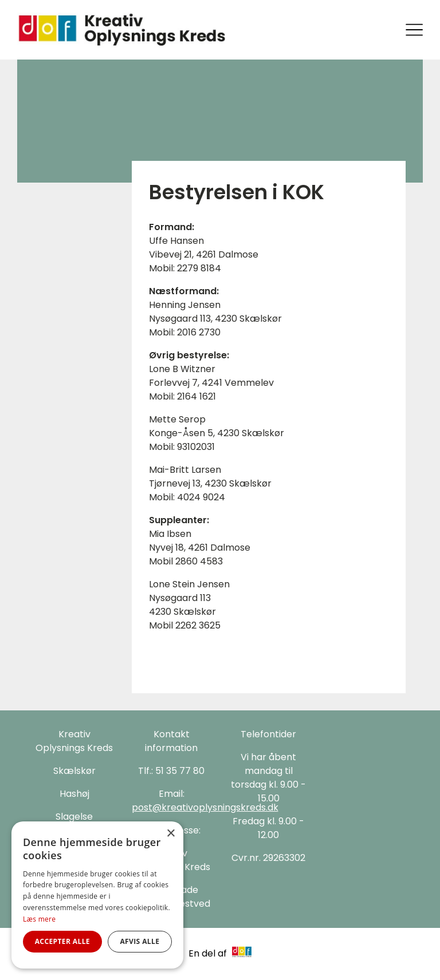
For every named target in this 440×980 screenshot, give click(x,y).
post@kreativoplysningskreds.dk (205, 807)
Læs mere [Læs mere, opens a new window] (39, 919)
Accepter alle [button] (62, 941)
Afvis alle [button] (140, 941)
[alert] (97, 895)
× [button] (170, 834)
